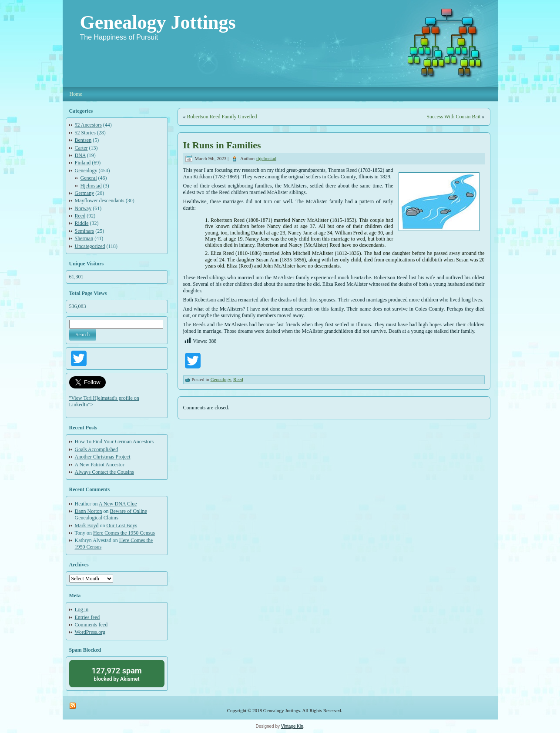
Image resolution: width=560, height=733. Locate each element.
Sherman (84, 238)
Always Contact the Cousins (104, 472)
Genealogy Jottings (158, 22)
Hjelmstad (91, 186)
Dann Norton (89, 511)
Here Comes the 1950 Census (124, 533)
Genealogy (86, 171)
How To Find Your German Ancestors (114, 442)
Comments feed (91, 625)
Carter (81, 148)
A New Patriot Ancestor (100, 465)
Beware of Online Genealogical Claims (111, 514)
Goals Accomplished (97, 449)
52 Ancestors (88, 125)
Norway (83, 208)
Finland (83, 163)
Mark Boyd (87, 525)
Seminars (85, 231)
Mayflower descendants (100, 201)
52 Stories (85, 133)
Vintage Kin (292, 726)
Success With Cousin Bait (453, 117)
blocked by (117, 674)
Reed (80, 216)
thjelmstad (266, 158)
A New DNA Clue (118, 504)
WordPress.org (90, 632)
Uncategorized (90, 246)
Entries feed (87, 617)
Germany (85, 193)
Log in (82, 609)
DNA (80, 155)
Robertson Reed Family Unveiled (222, 117)
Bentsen (83, 140)
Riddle (82, 223)
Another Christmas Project (103, 457)
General (89, 178)
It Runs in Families (222, 145)
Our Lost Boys (122, 525)
